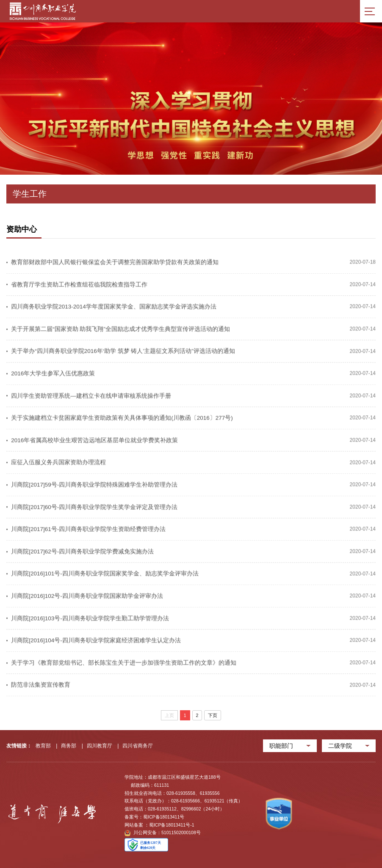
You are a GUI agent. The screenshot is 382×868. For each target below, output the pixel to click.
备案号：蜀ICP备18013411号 (154, 817)
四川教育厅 (100, 746)
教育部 (43, 746)
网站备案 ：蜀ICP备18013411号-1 (159, 825)
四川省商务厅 (138, 746)
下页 (213, 715)
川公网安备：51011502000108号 (163, 833)
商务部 (69, 746)
